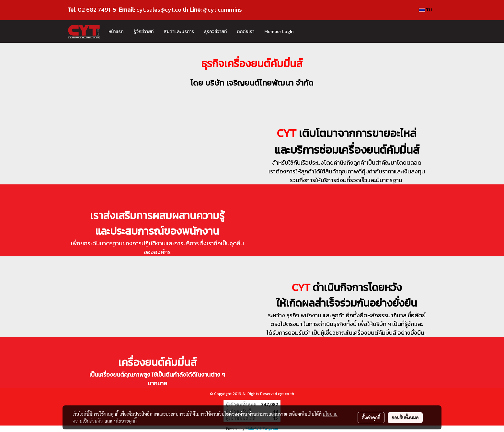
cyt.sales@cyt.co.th (162, 10)
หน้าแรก (116, 32)
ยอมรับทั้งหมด (405, 417)
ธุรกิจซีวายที (215, 32)
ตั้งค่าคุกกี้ (371, 417)
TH (425, 10)
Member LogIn (279, 32)
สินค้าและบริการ (179, 32)
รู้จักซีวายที (143, 32)
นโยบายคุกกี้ (125, 421)
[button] (304, 31)
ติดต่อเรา (246, 32)
